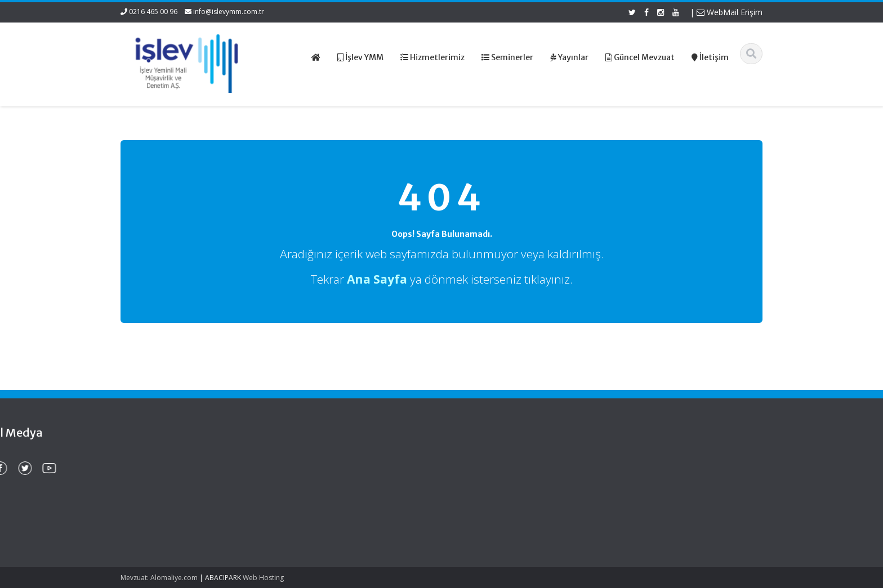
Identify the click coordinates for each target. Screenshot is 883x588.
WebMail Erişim (730, 12)
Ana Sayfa (482, 461)
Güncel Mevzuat (492, 492)
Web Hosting (263, 578)
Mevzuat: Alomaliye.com (159, 578)
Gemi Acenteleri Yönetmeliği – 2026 (171, 472)
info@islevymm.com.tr (229, 12)
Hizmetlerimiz (487, 482)
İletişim (476, 503)
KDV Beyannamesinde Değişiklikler (159, 504)
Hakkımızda (484, 472)
